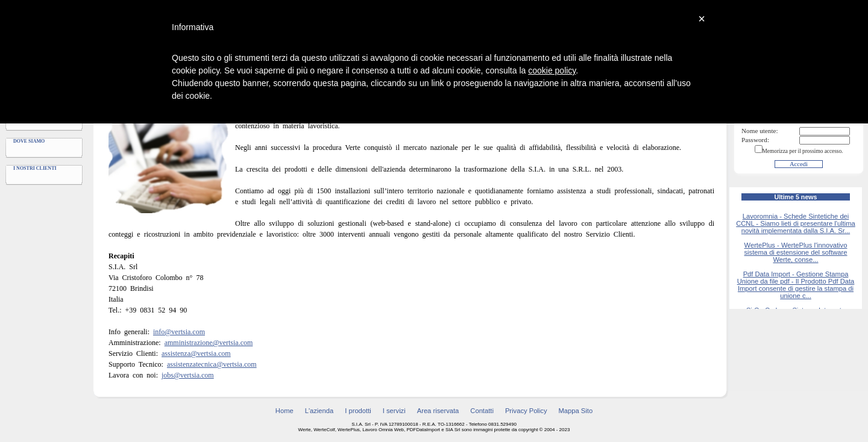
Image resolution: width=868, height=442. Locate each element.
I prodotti (358, 411)
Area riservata (438, 411)
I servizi (394, 411)
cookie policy (552, 70)
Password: (755, 140)
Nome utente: (760, 131)
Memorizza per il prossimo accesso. (803, 151)
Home (285, 411)
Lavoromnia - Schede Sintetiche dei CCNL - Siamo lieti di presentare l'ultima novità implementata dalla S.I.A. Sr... (796, 223)
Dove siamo (29, 141)
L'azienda (319, 411)
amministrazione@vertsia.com (209, 343)
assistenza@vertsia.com (196, 353)
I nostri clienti (35, 168)
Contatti (482, 411)
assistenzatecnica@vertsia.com (212, 364)
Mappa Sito (576, 411)
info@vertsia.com (179, 332)
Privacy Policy (526, 411)
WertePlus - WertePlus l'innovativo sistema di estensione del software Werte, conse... (795, 252)
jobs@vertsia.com (188, 375)
